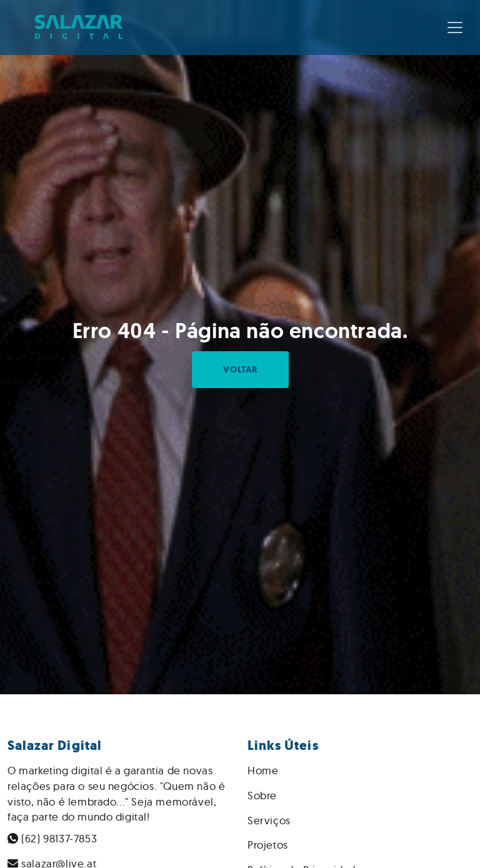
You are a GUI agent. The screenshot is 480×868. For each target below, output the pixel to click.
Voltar (240, 370)
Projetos (268, 845)
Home (263, 770)
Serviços (269, 820)
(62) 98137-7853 (52, 838)
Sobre (262, 795)
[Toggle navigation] (455, 27)
